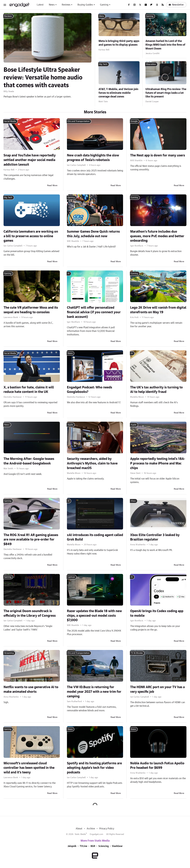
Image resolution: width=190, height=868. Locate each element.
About (79, 829)
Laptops (71, 577)
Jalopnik (72, 846)
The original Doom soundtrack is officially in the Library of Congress (30, 613)
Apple (70, 425)
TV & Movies (137, 653)
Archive (91, 829)
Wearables (151, 64)
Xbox (133, 501)
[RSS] (163, 5)
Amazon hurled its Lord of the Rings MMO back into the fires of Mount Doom (165, 45)
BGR (93, 846)
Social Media (10, 121)
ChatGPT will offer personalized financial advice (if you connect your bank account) (94, 312)
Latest (40, 5)
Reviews (66, 5)
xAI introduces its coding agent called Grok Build (95, 537)
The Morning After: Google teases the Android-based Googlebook (29, 461)
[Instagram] (134, 5)
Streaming (9, 653)
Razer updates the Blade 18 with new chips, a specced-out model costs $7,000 (94, 616)
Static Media (80, 834)
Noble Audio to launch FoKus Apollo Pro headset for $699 (157, 766)
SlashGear (117, 846)
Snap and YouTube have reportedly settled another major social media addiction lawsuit (30, 160)
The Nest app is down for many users (158, 155)
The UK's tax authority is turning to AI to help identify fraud (156, 390)
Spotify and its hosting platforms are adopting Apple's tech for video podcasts (94, 768)
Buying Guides (85, 5)
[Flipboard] (151, 5)
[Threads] (157, 5)
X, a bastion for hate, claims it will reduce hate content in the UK (29, 390)
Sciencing (104, 846)
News (52, 5)
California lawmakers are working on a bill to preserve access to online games (31, 236)
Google (134, 121)
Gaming (104, 5)
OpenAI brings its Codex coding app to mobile (157, 613)
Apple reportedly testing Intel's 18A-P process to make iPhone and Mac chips (158, 463)
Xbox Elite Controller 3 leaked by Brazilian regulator (155, 537)
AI (69, 274)
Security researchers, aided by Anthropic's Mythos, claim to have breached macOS (92, 463)
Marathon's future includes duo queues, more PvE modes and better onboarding (157, 236)
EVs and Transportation (79, 121)
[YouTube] (146, 5)
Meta (102, 16)
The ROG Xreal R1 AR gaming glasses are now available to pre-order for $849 (31, 540)
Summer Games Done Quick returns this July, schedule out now (93, 234)
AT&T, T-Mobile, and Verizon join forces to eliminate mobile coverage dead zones (118, 93)
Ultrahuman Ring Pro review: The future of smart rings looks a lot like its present (166, 93)
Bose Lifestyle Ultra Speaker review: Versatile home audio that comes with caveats (43, 78)
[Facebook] (129, 5)
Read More (52, 186)
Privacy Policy (107, 829)
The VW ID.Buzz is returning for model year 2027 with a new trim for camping (94, 692)
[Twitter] (140, 5)
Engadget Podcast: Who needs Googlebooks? (90, 390)
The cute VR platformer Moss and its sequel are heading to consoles (31, 310)
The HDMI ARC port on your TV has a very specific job (157, 689)
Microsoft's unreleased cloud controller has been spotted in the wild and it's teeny (29, 768)
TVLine (83, 846)
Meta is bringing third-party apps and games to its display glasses (119, 43)
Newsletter (176, 5)
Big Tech (103, 64)
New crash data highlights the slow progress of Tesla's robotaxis (93, 158)
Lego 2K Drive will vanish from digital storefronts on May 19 (158, 310)
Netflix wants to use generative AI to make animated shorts (31, 689)
